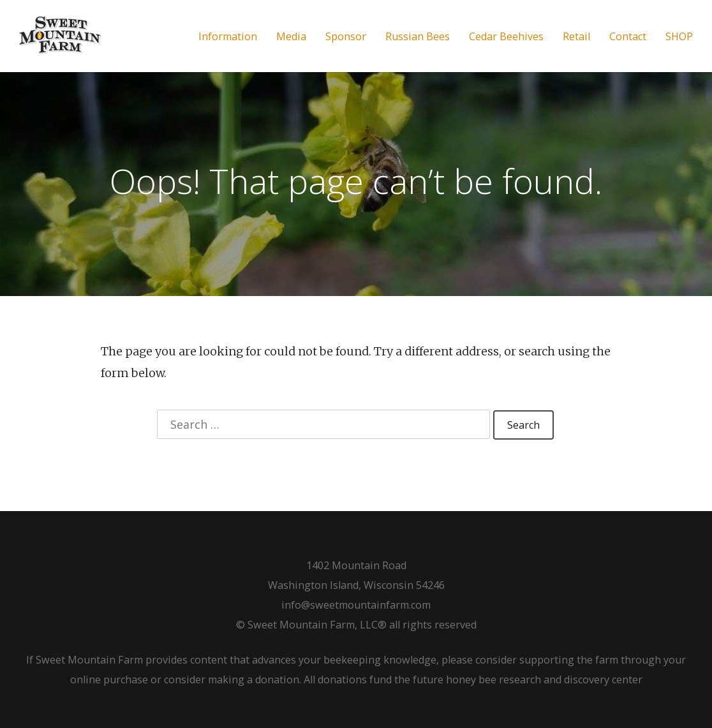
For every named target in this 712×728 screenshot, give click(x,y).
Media (291, 37)
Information (228, 37)
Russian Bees (418, 37)
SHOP (679, 37)
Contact (628, 37)
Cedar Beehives (506, 37)
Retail (576, 37)
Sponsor (346, 37)
